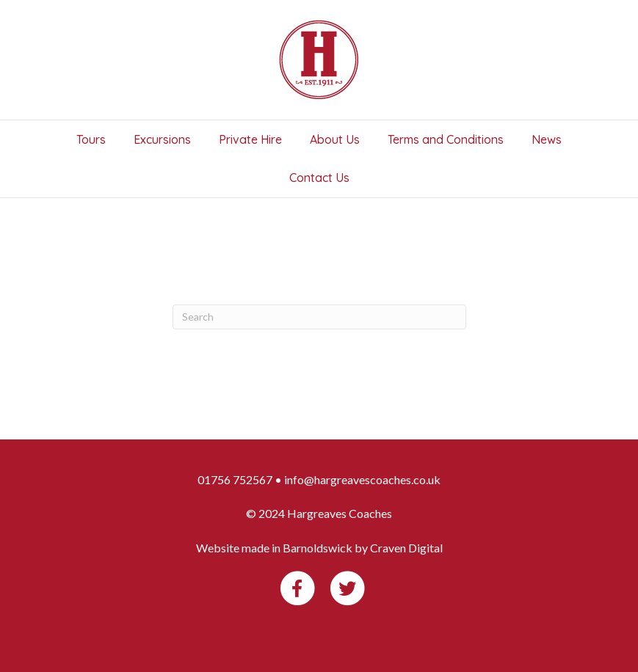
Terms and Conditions (446, 139)
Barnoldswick (318, 548)
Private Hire (250, 139)
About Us (335, 139)
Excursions (162, 139)
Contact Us (319, 178)
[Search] (319, 317)
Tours (91, 139)
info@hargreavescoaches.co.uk (362, 479)
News (547, 139)
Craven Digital (406, 548)
